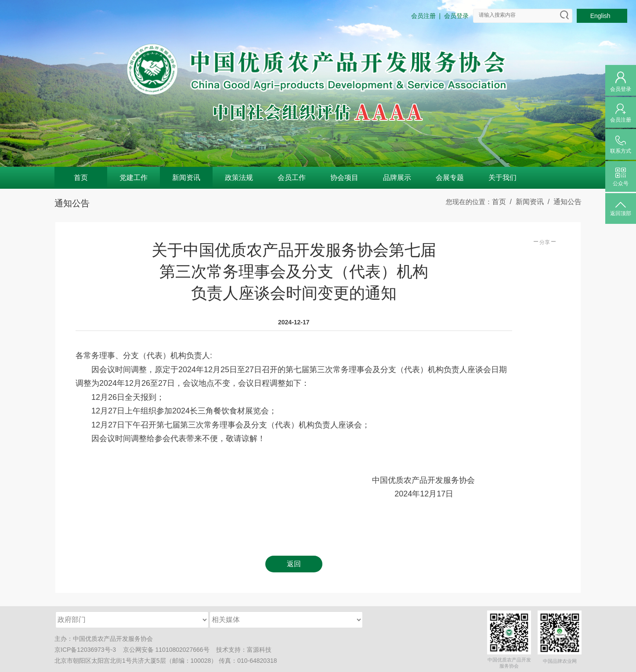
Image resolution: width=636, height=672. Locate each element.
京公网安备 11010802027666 (163, 650)
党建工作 (134, 178)
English (602, 16)
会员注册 (423, 16)
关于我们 (502, 178)
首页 (81, 178)
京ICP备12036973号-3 (85, 650)
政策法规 (239, 178)
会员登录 (456, 16)
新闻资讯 (186, 178)
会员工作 (292, 178)
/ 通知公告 (563, 202)
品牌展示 (397, 178)
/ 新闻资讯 (525, 202)
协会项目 (344, 178)
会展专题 (450, 178)
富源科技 (259, 650)
